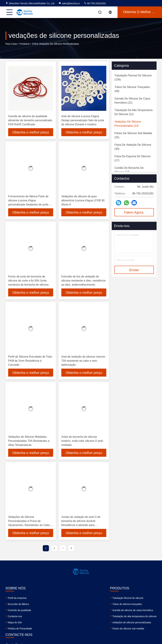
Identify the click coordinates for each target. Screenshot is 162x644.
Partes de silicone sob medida (61, 629)
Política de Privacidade (20, 629)
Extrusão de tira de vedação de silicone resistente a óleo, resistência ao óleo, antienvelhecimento (83, 281)
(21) (132, 101)
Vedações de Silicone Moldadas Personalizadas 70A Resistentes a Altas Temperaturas (29, 442)
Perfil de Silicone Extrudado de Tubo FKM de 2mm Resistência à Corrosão (30, 361)
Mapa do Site (15, 623)
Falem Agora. (134, 212)
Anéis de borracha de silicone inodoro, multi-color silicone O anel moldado (82, 442)
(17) (133, 158)
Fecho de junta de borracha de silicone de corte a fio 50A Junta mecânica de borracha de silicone (28, 281)
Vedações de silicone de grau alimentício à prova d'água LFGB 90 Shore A (83, 201)
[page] (63, 549)
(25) (133, 135)
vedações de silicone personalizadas (64, 623)
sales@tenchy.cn (69, 3)
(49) (132, 89)
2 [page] (54, 549)
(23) (128, 124)
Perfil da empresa (17, 599)
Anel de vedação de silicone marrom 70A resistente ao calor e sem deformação (83, 361)
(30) (133, 147)
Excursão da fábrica (18, 605)
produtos (24, 44)
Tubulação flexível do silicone (60, 599)
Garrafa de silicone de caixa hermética (65, 611)
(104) (133, 78)
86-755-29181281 (95, 3)
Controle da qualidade (19, 611)
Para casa (11, 44)
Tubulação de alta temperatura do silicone (67, 617)
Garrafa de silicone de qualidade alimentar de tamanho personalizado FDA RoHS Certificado (30, 120)
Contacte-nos (15, 617)
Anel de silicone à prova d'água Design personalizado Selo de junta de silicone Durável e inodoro (83, 120)
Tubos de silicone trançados (59, 605)
